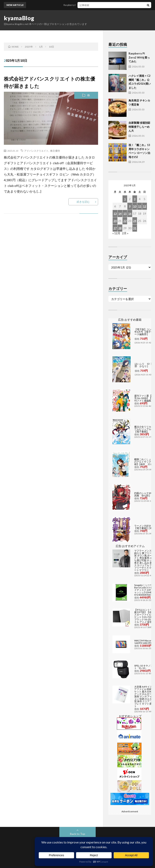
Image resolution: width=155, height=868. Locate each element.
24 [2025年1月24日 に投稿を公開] (135, 221)
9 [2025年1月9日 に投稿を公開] (130, 206)
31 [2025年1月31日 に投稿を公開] (135, 228)
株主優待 (55, 151)
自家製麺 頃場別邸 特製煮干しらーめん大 (139, 127)
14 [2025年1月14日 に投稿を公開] (120, 214)
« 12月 (116, 233)
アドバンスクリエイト (36, 151)
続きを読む (83, 202)
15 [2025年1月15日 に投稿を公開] (125, 214)
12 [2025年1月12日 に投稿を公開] (145, 206)
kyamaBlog (19, 18)
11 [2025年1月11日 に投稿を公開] (140, 206)
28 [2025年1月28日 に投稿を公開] (120, 228)
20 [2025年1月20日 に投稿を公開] (115, 221)
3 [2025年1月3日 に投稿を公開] (135, 199)
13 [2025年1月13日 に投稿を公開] (115, 214)
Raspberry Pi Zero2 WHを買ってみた (86, 5)
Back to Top (78, 834)
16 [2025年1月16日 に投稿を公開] (130, 214)
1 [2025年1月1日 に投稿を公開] (125, 199)
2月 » (125, 233)
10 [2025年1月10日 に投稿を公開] (135, 206)
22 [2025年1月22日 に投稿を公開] (125, 221)
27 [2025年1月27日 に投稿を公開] (115, 228)
